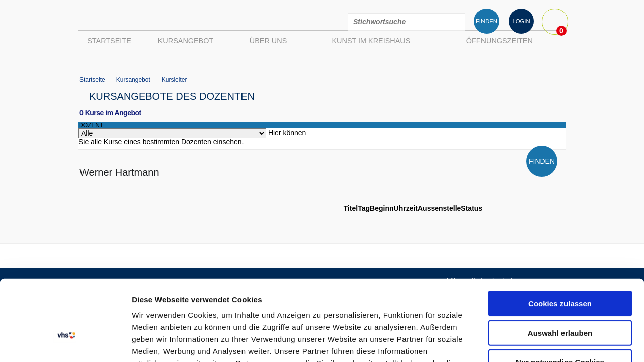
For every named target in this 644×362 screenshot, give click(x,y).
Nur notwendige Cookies (560, 288)
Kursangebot (186, 41)
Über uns (268, 41)
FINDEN (487, 21)
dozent (91, 125)
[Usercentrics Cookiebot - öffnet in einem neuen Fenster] (65, 342)
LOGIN (521, 21)
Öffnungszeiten (500, 41)
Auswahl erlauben (560, 259)
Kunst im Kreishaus (371, 41)
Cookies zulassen (560, 230)
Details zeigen (535, 342)
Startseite (109, 41)
